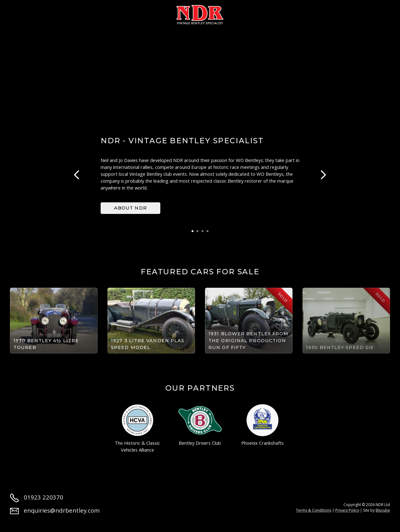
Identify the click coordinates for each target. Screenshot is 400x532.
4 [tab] (207, 231)
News (281, 13)
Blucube (383, 510)
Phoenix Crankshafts (262, 425)
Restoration (137, 13)
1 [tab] (192, 231)
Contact (339, 13)
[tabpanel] (200, 175)
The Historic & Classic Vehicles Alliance (137, 429)
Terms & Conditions (314, 510)
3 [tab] (202, 231)
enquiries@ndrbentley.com (55, 510)
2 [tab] (197, 231)
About (46, 13)
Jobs (307, 13)
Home (18, 13)
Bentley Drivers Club (200, 425)
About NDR (130, 208)
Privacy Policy (347, 510)
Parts (253, 13)
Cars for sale (87, 13)
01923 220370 (37, 497)
